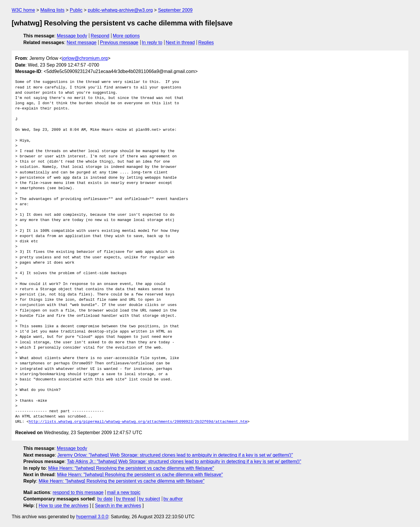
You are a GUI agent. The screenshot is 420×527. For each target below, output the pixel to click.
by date (105, 499)
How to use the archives (63, 506)
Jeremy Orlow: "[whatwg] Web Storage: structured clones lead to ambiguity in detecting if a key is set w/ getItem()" (175, 455)
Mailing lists (52, 10)
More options (126, 36)
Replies (206, 42)
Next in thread (180, 42)
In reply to (152, 42)
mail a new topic (124, 492)
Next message (82, 42)
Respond (100, 36)
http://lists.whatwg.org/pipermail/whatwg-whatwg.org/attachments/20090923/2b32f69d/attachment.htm (138, 422)
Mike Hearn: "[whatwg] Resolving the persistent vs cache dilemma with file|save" (131, 468)
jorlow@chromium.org (85, 58)
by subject (149, 499)
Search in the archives (118, 506)
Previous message (119, 42)
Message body (72, 36)
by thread (126, 499)
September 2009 (175, 10)
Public (76, 10)
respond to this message (78, 492)
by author (173, 499)
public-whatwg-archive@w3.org (120, 10)
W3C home (23, 10)
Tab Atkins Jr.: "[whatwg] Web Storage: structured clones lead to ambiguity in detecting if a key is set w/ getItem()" (184, 461)
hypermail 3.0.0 (92, 517)
